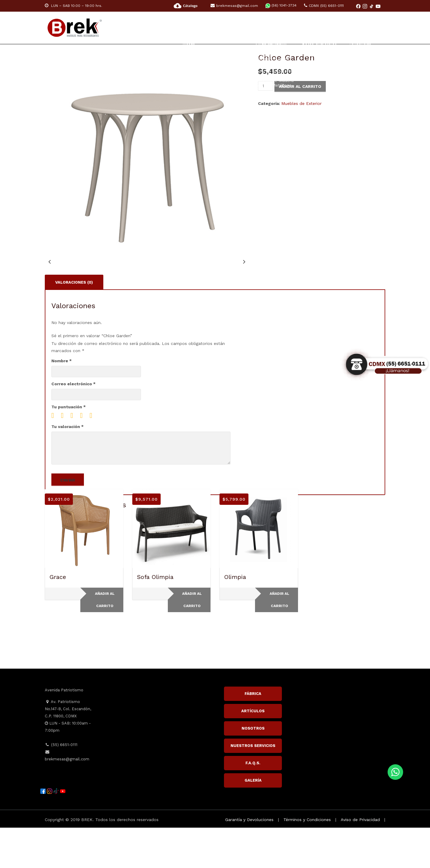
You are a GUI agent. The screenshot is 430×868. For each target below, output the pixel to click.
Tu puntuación (69, 447)
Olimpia (235, 617)
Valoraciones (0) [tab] (74, 322)
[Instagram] (365, 6)
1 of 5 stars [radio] (55, 456)
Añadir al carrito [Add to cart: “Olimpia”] (279, 640)
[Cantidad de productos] (266, 86)
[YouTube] (378, 6)
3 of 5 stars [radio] (74, 456)
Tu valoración (67, 467)
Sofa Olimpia (155, 617)
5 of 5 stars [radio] (93, 456)
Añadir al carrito (300, 86)
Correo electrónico (73, 424)
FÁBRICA (253, 734)
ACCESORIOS (291, 28)
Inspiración (332, 28)
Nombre (62, 401)
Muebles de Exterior (301, 103)
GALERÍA (253, 821)
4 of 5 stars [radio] (84, 456)
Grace (58, 617)
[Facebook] (359, 6)
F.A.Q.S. (253, 803)
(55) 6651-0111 (61, 785)
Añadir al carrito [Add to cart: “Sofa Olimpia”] (192, 640)
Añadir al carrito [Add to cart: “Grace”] (105, 640)
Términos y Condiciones (307, 860)
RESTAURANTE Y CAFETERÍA (200, 28)
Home (150, 28)
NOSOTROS (253, 769)
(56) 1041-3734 (281, 5)
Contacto (373, 28)
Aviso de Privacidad (360, 860)
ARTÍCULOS (253, 751)
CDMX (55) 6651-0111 (324, 6)
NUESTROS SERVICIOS (253, 786)
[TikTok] (372, 6)
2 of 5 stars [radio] (64, 456)
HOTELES (255, 28)
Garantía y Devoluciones (249, 860)
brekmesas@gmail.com (234, 6)
